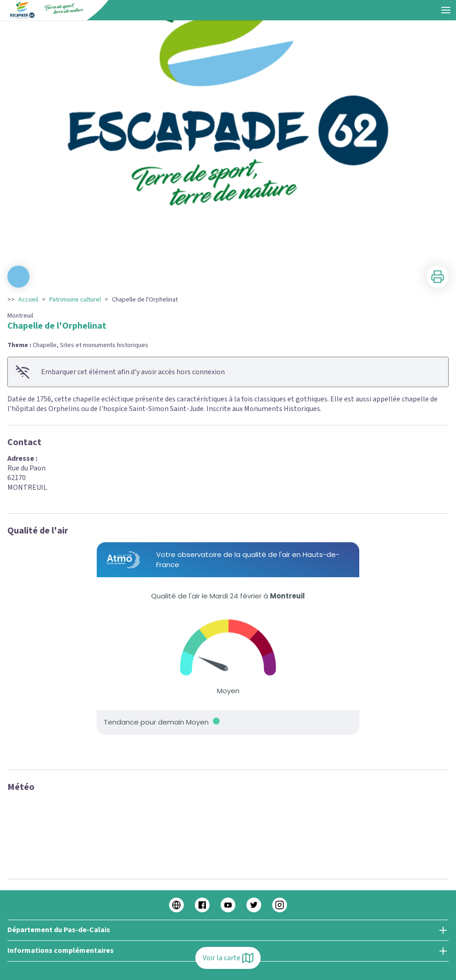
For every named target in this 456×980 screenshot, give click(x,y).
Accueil (28, 300)
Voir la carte (228, 958)
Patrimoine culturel (75, 300)
